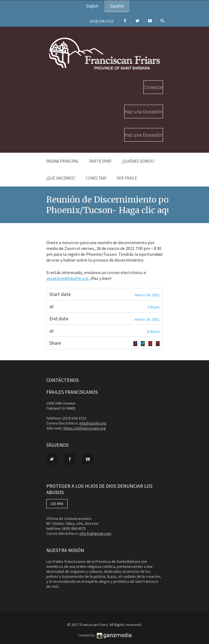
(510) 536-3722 (102, 21)
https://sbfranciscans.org (85, 428)
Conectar (153, 87)
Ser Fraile (127, 178)
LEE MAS (57, 504)
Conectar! (96, 178)
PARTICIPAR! (100, 161)
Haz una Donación (143, 112)
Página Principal (63, 161)
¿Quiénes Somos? (138, 161)
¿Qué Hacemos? (61, 178)
